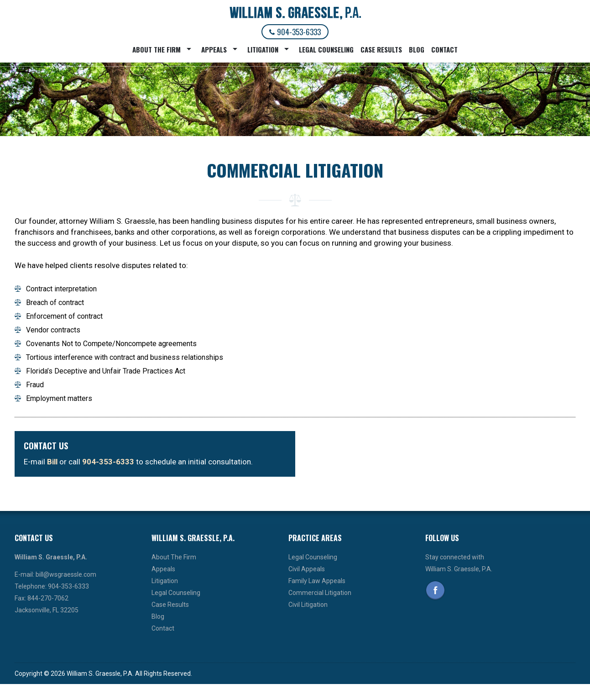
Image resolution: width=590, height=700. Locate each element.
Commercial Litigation (320, 593)
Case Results (381, 49)
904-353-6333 (295, 32)
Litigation (263, 49)
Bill (52, 462)
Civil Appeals (307, 569)
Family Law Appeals (317, 581)
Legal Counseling (326, 49)
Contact (444, 49)
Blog (417, 49)
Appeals (214, 49)
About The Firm (157, 49)
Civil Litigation (308, 605)
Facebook (435, 590)
